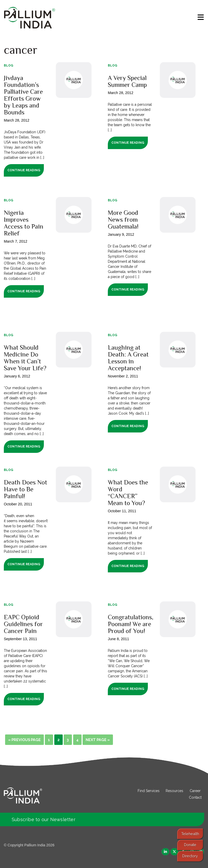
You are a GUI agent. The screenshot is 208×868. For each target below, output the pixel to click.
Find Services (149, 791)
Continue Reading (24, 170)
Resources (174, 791)
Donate (190, 845)
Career (195, 791)
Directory (190, 856)
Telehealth (190, 834)
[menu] (201, 17)
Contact (195, 797)
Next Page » (98, 740)
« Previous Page (24, 740)
